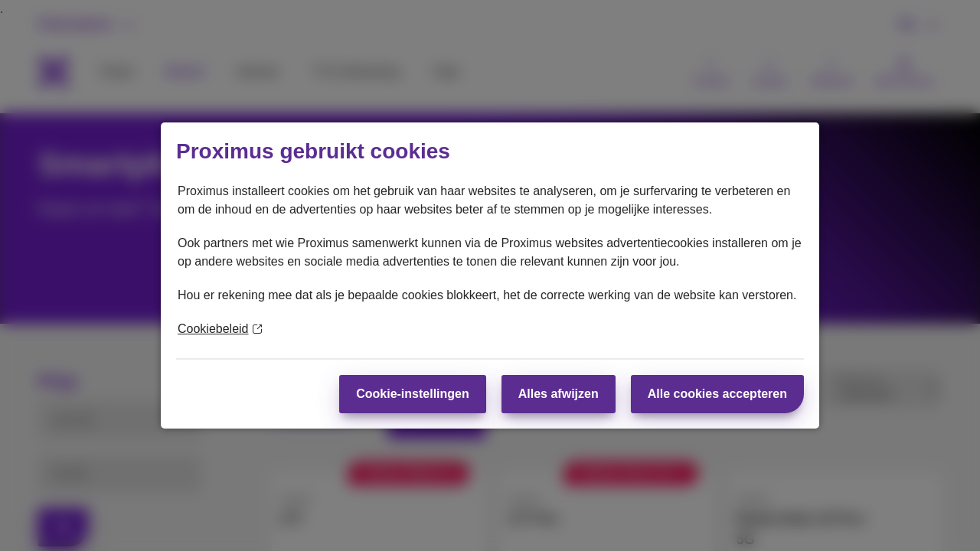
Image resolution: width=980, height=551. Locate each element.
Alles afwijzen (559, 394)
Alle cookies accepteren (717, 394)
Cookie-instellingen (413, 394)
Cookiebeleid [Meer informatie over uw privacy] (220, 329)
